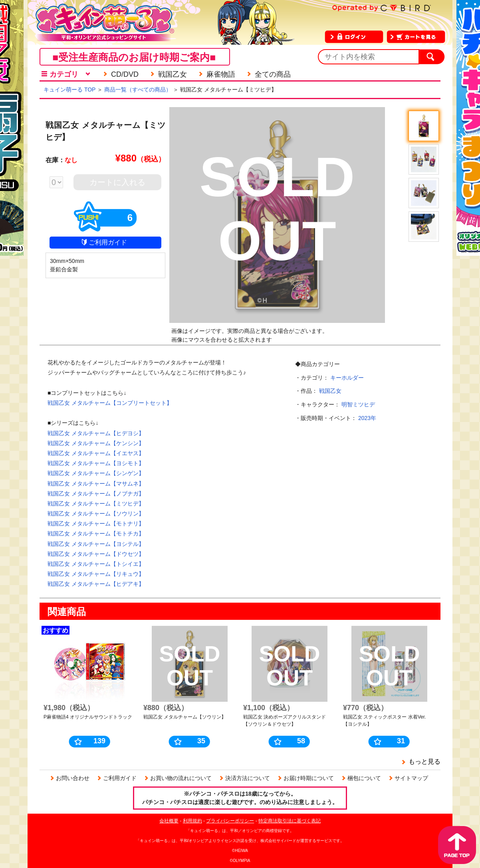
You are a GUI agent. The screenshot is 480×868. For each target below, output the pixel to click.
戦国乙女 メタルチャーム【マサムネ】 (96, 484)
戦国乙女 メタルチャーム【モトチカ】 (96, 534)
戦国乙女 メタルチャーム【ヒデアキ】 (96, 584)
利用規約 (192, 821)
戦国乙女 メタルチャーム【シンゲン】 (96, 473)
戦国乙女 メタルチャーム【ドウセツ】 (96, 554)
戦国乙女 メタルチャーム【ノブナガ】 (96, 494)
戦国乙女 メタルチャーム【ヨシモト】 (96, 463)
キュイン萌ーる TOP (69, 90)
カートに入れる (117, 182)
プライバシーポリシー (230, 821)
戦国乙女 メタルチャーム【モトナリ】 (96, 524)
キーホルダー (347, 378)
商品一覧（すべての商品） (138, 90)
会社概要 (169, 821)
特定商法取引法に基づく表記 (290, 821)
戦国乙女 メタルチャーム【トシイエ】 (96, 564)
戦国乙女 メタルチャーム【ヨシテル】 (96, 544)
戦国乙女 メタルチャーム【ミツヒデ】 (96, 504)
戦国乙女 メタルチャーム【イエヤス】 (96, 453)
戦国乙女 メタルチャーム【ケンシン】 (96, 443)
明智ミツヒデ (358, 404)
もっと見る (424, 761)
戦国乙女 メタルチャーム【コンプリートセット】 (110, 403)
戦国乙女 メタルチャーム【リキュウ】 (96, 574)
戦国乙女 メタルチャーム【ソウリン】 (96, 514)
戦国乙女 (330, 391)
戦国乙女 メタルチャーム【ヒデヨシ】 (96, 433)
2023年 (367, 418)
